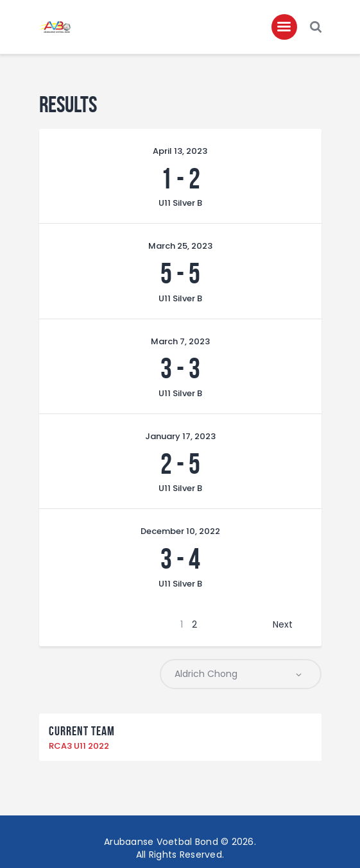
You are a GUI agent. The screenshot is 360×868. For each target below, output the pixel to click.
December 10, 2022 (180, 531)
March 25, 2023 (180, 246)
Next (283, 624)
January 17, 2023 (180, 436)
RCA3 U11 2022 (79, 746)
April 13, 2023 (180, 151)
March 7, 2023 (180, 341)
